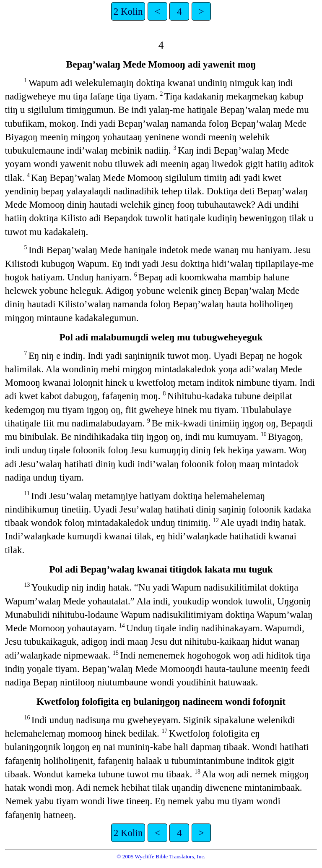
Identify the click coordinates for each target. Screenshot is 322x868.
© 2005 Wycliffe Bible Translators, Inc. (161, 856)
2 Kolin (128, 11)
